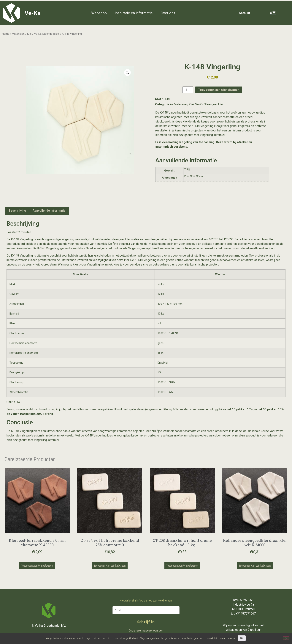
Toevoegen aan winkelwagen (219, 90)
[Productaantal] (188, 90)
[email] (146, 610)
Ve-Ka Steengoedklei (47, 34)
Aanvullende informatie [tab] (49, 211)
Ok (242, 638)
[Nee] (286, 638)
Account (244, 13)
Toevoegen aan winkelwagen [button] (37, 565)
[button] (101, 13)
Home (6, 34)
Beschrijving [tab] (17, 211)
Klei (29, 34)
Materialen (18, 34)
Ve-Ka (33, 13)
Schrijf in (146, 622)
